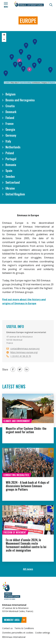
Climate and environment (17, 421)
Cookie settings (43, 633)
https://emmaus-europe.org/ (24, 352)
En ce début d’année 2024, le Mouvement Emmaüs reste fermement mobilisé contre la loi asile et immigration (26, 545)
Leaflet (7, 83)
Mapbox (52, 83)
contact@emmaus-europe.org (25, 349)
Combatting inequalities (16, 475)
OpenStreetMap (26, 83)
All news (28, 569)
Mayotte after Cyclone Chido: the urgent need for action (26, 430)
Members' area (14, 620)
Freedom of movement (15, 532)
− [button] (4, 40)
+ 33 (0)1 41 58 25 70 (21, 356)
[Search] (51, 5)
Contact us (7, 628)
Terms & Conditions (24, 628)
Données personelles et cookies (18, 633)
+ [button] (4, 35)
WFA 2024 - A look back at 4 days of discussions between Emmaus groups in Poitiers (28, 486)
